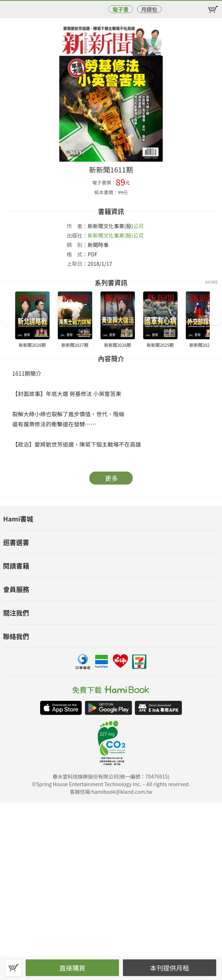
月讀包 (149, 9)
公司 (138, 226)
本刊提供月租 (170, 968)
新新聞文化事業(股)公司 (116, 235)
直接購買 (72, 968)
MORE (212, 282)
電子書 (121, 9)
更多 (111, 478)
